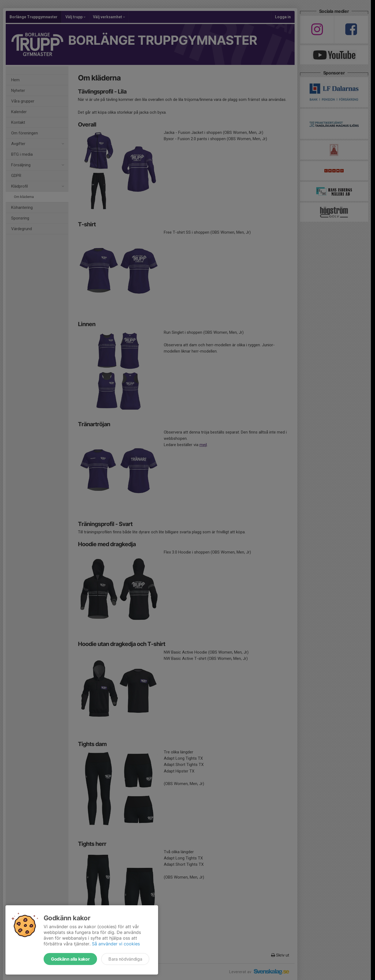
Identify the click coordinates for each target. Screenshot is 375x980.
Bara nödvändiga (125, 959)
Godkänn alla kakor (70, 959)
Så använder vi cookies (116, 944)
